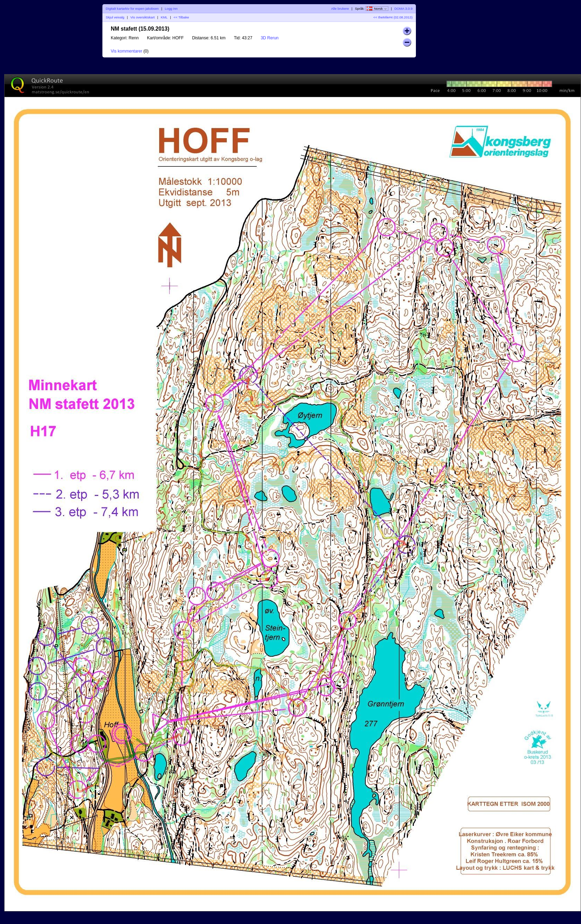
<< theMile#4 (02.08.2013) (393, 17)
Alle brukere (340, 9)
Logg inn (171, 9)
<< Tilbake (181, 17)
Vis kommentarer (126, 51)
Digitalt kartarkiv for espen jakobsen (132, 9)
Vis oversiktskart (142, 17)
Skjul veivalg (115, 17)
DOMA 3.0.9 (403, 9)
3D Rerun (269, 38)
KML (164, 17)
